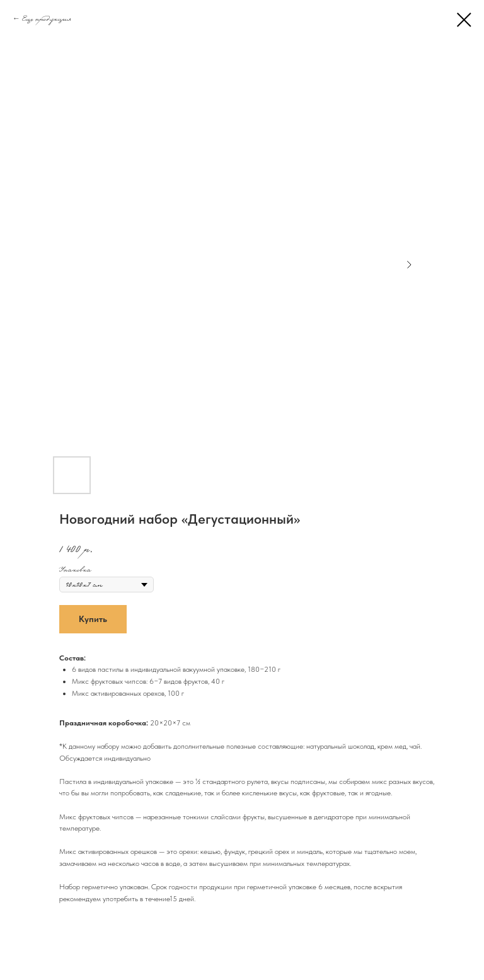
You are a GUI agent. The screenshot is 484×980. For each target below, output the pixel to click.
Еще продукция (46, 18)
